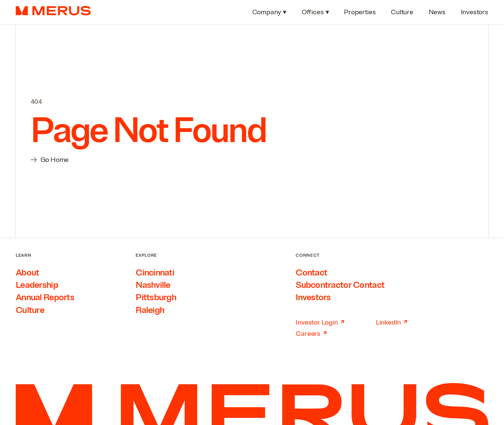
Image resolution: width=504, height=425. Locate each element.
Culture (30, 310)
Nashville (153, 285)
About (27, 273)
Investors (313, 297)
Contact (311, 273)
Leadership (37, 285)
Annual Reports (45, 297)
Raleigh (150, 310)
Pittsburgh (156, 297)
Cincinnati (155, 273)
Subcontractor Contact (340, 285)
